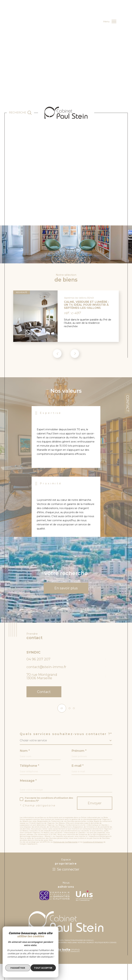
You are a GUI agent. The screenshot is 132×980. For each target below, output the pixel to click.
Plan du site (21, 944)
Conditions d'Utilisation (93, 844)
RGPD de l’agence (86, 944)
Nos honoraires (59, 944)
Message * (28, 782)
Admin (48, 944)
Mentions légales (36, 944)
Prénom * (79, 752)
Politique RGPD (101, 944)
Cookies (113, 944)
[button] (75, 354)
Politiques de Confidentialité (65, 844)
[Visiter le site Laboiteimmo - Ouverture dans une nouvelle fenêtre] (66, 956)
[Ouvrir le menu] (110, 21)
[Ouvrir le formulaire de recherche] (20, 113)
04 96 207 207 (38, 660)
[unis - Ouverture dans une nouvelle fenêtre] (84, 897)
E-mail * (78, 767)
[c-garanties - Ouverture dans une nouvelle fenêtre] (55, 897)
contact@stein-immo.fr (46, 668)
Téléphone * (29, 767)
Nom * (25, 752)
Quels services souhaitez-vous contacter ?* (66, 735)
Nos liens (72, 944)
